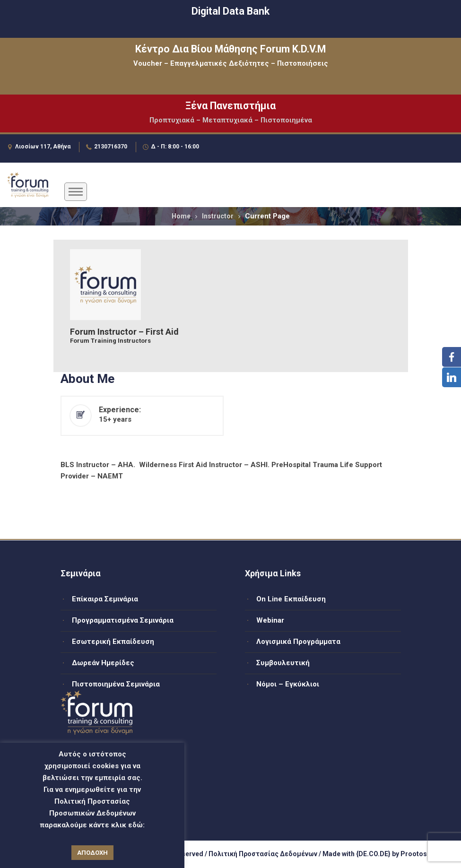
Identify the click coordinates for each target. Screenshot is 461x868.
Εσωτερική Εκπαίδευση (113, 642)
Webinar (270, 620)
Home (181, 216)
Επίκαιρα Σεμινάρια (105, 599)
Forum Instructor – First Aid (124, 332)
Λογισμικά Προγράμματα (298, 642)
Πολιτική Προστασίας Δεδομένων (263, 854)
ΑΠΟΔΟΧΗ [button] (92, 853)
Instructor (218, 216)
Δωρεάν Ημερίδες (103, 663)
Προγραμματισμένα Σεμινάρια (123, 620)
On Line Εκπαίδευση (291, 599)
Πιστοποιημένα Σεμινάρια (116, 684)
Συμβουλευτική (283, 663)
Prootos (414, 854)
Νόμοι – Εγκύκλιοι (288, 684)
